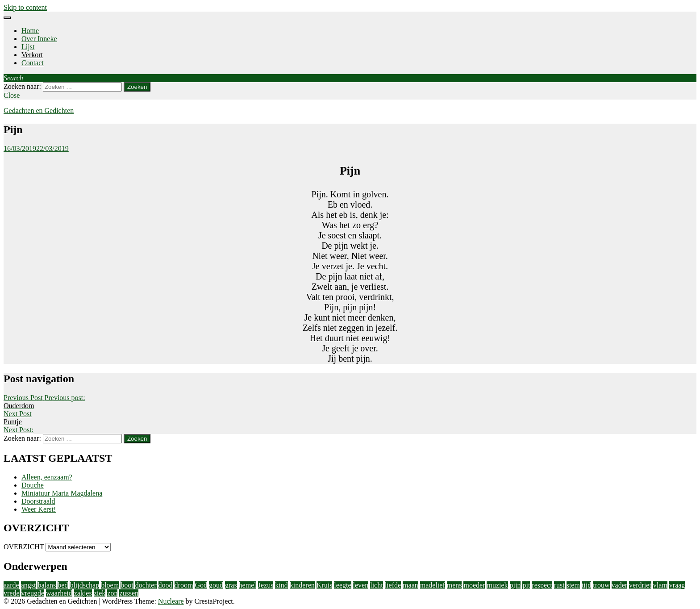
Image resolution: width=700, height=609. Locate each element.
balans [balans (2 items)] (47, 585)
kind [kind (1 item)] (281, 585)
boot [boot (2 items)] (127, 585)
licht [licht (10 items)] (376, 585)
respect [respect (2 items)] (542, 585)
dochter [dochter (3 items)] (146, 585)
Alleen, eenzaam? (47, 477)
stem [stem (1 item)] (573, 585)
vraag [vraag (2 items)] (677, 585)
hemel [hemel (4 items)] (248, 585)
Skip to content (25, 7)
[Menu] (7, 18)
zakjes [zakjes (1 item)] (83, 593)
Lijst (28, 47)
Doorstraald (38, 501)
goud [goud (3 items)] (216, 585)
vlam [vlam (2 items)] (660, 585)
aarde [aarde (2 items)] (11, 585)
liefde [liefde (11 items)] (393, 585)
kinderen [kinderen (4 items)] (302, 585)
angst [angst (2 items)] (29, 585)
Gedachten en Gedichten (39, 111)
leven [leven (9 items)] (361, 585)
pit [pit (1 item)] (526, 585)
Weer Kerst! (39, 509)
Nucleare (171, 601)
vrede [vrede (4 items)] (12, 593)
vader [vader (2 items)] (620, 585)
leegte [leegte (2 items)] (342, 585)
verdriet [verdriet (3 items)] (640, 585)
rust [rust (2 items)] (559, 585)
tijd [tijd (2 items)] (586, 585)
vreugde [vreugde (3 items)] (33, 593)
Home (30, 31)
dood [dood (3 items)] (166, 585)
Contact (33, 63)
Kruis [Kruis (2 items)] (325, 585)
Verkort (32, 55)
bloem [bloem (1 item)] (110, 585)
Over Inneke (39, 39)
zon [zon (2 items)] (112, 593)
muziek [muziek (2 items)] (497, 585)
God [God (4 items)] (201, 585)
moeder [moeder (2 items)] (474, 585)
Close (12, 95)
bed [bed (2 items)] (63, 585)
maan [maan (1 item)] (410, 585)
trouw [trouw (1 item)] (601, 585)
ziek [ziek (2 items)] (100, 593)
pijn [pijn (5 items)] (515, 585)
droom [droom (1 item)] (184, 585)
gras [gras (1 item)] (231, 585)
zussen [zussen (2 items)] (129, 593)
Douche (33, 485)
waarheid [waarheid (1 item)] (59, 593)
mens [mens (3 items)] (454, 585)
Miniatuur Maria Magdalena (62, 493)
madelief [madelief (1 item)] (433, 585)
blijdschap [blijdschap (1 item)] (84, 585)
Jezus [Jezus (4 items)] (266, 585)
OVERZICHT (24, 547)
